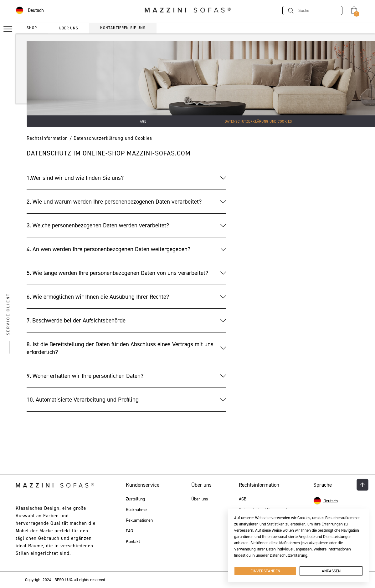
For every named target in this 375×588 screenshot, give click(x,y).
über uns (69, 28)
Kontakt (133, 542)
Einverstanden (265, 571)
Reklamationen (139, 520)
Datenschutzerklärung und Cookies (258, 122)
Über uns (200, 499)
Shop (32, 28)
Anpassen (331, 571)
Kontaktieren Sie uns (123, 28)
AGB (143, 122)
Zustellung (135, 499)
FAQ (129, 531)
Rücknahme (136, 510)
